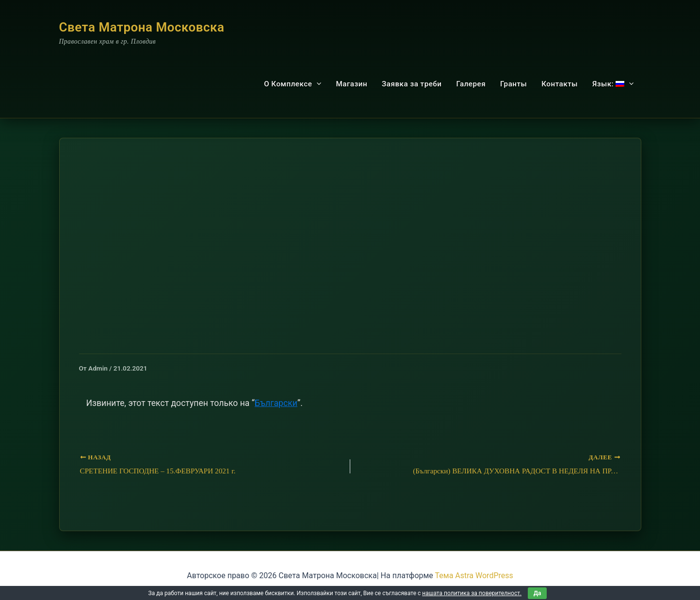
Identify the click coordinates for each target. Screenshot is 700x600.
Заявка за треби (412, 84)
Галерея (471, 84)
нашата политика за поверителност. (472, 593)
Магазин (351, 84)
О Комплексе (293, 84)
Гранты (513, 84)
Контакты (560, 84)
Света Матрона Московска (142, 27)
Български (276, 403)
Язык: (613, 84)
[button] (317, 84)
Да (537, 593)
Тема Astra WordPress (474, 576)
